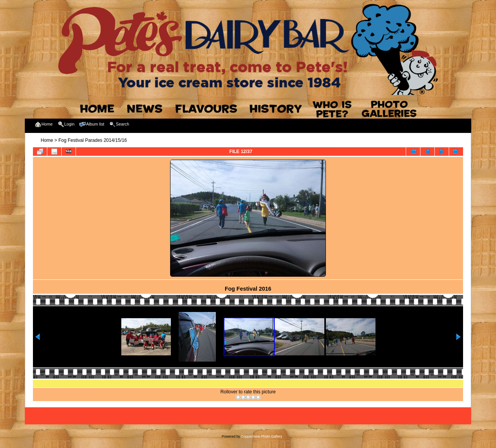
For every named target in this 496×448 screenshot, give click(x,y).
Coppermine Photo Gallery (262, 436)
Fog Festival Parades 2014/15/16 (93, 140)
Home (47, 140)
